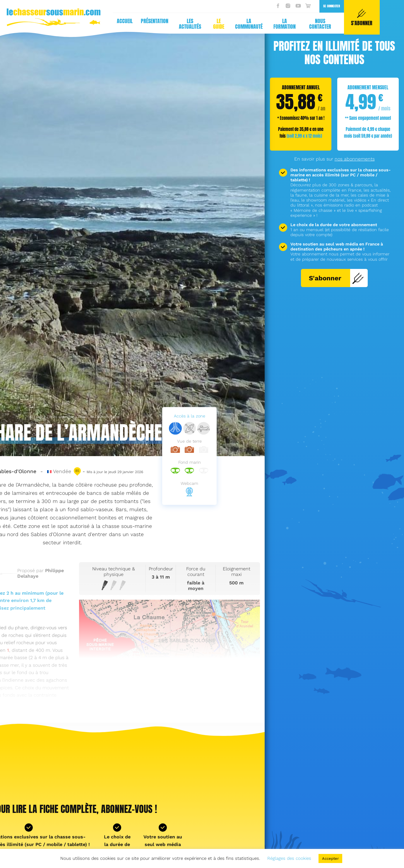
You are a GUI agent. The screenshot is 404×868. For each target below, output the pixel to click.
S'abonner (337, 278)
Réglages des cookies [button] (289, 858)
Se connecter (216, 6)
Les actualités (75, 24)
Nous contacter (205, 24)
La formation (170, 24)
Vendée (68, 417)
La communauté (134, 24)
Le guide (104, 24)
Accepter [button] (330, 858)
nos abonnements (355, 159)
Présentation (40, 21)
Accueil (36, 417)
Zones (52, 417)
